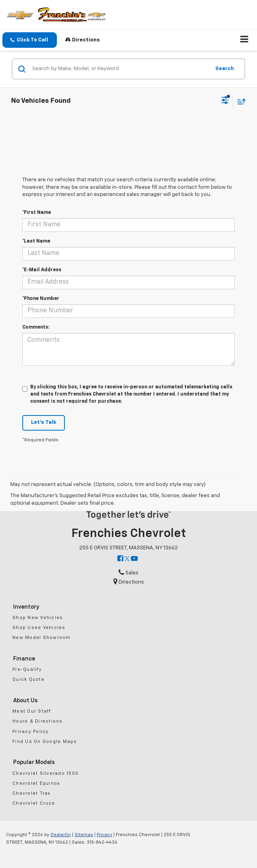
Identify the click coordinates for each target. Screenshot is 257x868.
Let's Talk (44, 422)
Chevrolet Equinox (36, 783)
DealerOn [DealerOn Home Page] (61, 835)
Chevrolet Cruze (34, 803)
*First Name (37, 213)
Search (225, 69)
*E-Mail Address (42, 270)
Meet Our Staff (32, 711)
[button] (30, 40)
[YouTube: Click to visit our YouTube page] (134, 559)
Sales (128, 573)
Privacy (104, 835)
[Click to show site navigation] (244, 40)
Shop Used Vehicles (39, 628)
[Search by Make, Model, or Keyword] (120, 69)
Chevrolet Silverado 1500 (45, 773)
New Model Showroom (42, 638)
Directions (83, 40)
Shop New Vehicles (38, 618)
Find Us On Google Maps (45, 742)
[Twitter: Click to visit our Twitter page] (127, 559)
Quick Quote (28, 679)
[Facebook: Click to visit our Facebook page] (120, 559)
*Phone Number (41, 299)
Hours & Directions (38, 721)
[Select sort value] (239, 101)
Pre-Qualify (27, 669)
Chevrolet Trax (32, 793)
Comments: (36, 327)
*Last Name (36, 241)
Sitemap (84, 835)
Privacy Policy (31, 732)
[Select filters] (225, 101)
